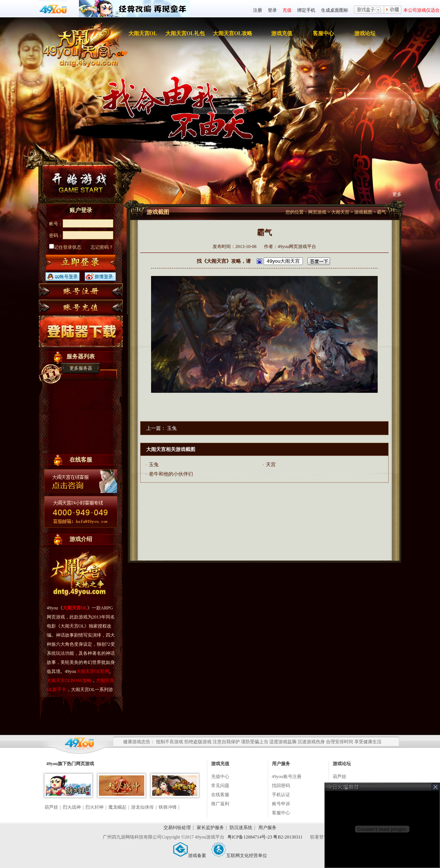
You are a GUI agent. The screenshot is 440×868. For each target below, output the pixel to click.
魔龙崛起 (117, 807)
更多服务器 (81, 368)
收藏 (393, 10)
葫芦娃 (51, 807)
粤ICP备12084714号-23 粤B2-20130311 (266, 837)
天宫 (271, 464)
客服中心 (323, 33)
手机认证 (281, 795)
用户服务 (267, 828)
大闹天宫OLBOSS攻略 (69, 680)
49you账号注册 (287, 777)
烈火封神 (94, 807)
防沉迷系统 (241, 828)
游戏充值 (282, 33)
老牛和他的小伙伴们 (171, 474)
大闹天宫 (340, 212)
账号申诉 (281, 804)
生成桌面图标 (335, 10)
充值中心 (220, 777)
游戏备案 (190, 856)
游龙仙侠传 (142, 807)
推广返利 (220, 804)
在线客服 (220, 795)
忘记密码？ (102, 247)
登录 (272, 10)
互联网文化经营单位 (239, 856)
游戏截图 (363, 212)
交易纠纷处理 (177, 828)
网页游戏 (317, 212)
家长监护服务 (210, 828)
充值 (287, 10)
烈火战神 (72, 807)
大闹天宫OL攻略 (233, 33)
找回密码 (281, 786)
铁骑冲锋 (168, 807)
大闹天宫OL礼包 (185, 33)
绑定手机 (306, 10)
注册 (258, 10)
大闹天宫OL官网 (93, 671)
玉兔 (172, 428)
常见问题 (220, 786)
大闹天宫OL (143, 33)
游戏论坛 (365, 33)
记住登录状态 (65, 247)
